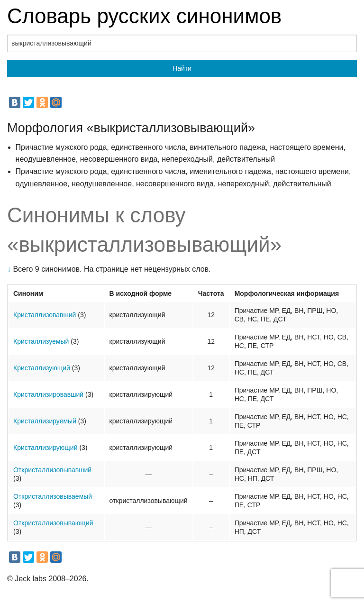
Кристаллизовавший (45, 315)
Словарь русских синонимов (144, 16)
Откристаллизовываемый (53, 496)
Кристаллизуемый (41, 341)
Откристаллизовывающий (53, 523)
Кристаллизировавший (48, 394)
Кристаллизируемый (45, 421)
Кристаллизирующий (45, 448)
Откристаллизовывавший (52, 470)
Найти (182, 68)
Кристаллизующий (42, 368)
